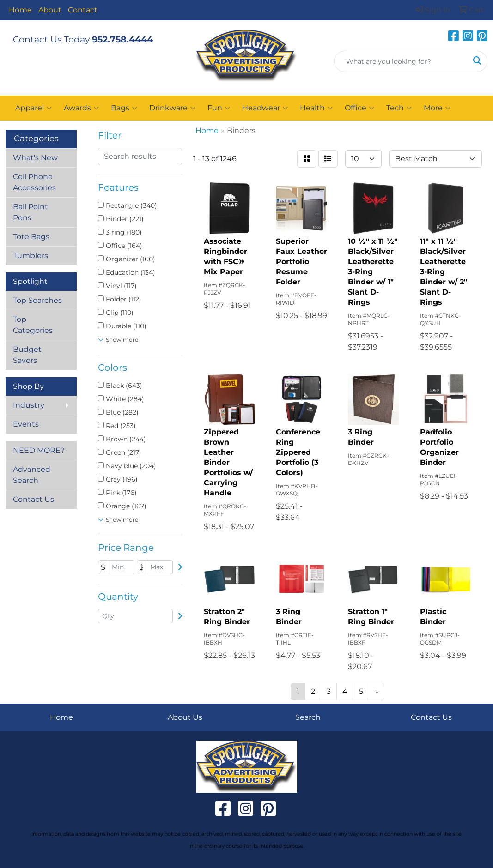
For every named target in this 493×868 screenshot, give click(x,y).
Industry (29, 405)
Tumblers (30, 256)
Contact (83, 10)
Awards (81, 108)
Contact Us (33, 499)
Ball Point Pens (30, 212)
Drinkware (172, 108)
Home (20, 10)
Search (308, 717)
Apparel (33, 108)
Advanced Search (32, 475)
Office (359, 108)
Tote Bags (31, 237)
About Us (185, 717)
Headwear (265, 108)
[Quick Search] (401, 61)
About (50, 10)
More (437, 108)
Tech (399, 108)
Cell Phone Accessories (34, 182)
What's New (35, 158)
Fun (219, 108)
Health (316, 108)
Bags (124, 108)
